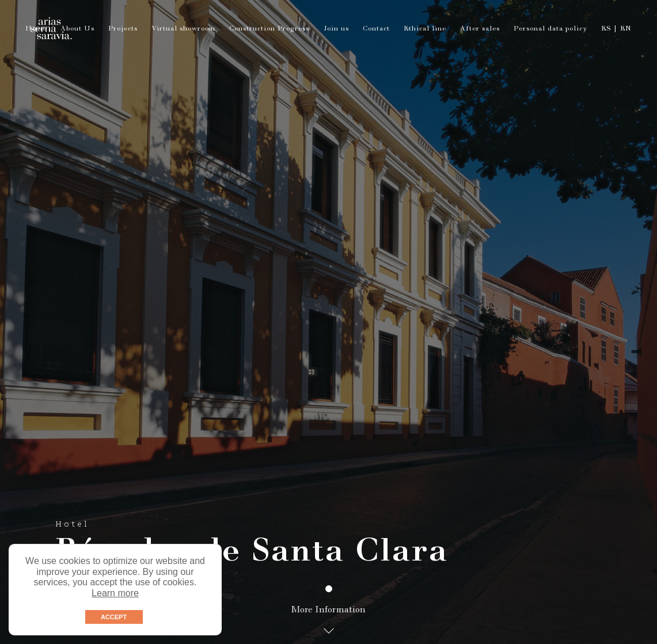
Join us (336, 29)
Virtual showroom (183, 29)
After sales (480, 29)
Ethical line (425, 29)
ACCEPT (114, 617)
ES (606, 29)
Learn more (115, 593)
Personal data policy (550, 29)
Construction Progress (269, 29)
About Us (77, 29)
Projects (123, 29)
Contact (376, 29)
